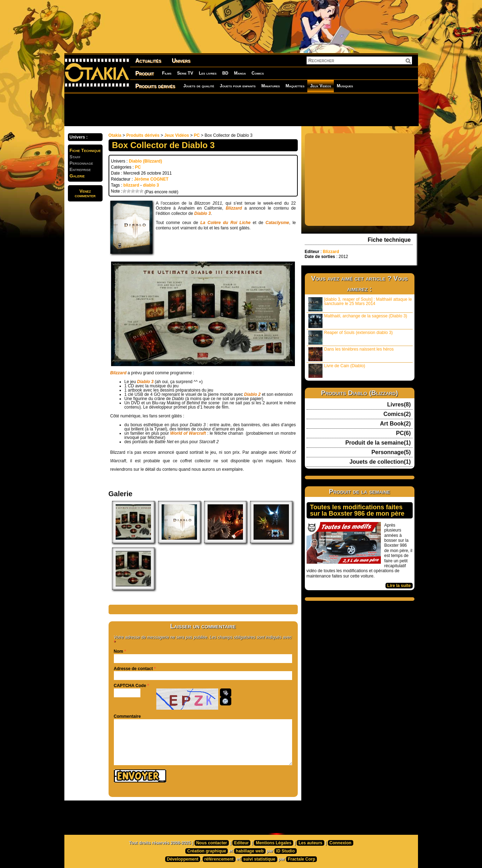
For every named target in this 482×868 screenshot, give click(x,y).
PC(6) (403, 433)
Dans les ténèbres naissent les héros (351, 354)
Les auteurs (310, 843)
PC (197, 135)
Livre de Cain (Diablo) (337, 371)
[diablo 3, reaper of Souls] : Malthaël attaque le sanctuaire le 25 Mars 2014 (360, 304)
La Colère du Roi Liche (226, 223)
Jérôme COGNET (151, 179)
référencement (219, 859)
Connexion (341, 843)
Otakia (115, 135)
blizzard (131, 185)
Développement (183, 859)
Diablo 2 (252, 394)
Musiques (345, 86)
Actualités (148, 61)
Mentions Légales (274, 843)
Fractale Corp (301, 859)
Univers (181, 61)
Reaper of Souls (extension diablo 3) (351, 337)
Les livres (208, 73)
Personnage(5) (391, 452)
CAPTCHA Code (130, 686)
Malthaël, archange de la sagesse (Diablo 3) (358, 321)
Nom (119, 651)
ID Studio (286, 851)
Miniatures (271, 86)
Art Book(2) (395, 424)
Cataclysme (277, 223)
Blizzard (234, 208)
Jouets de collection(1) (380, 462)
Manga (240, 73)
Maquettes (295, 86)
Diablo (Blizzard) (145, 161)
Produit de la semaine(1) (378, 443)
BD (225, 73)
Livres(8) (399, 405)
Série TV (185, 73)
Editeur (241, 843)
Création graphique (207, 851)
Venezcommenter (85, 193)
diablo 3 (151, 185)
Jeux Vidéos (321, 86)
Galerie (77, 176)
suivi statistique (259, 859)
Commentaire (127, 716)
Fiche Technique (85, 150)
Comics (258, 73)
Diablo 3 (202, 213)
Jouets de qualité (199, 86)
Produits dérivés (155, 86)
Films (167, 73)
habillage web (250, 851)
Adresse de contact (133, 669)
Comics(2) (397, 414)
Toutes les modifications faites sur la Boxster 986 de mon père (357, 510)
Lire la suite (399, 586)
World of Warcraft (188, 433)
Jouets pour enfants (238, 86)
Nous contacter (212, 843)
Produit (145, 73)
